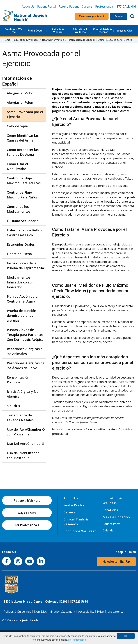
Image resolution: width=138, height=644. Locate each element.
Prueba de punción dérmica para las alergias (21, 316)
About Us (28, 6)
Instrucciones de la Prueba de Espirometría (25, 266)
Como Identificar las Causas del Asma (23, 138)
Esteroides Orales (21, 244)
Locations (110, 510)
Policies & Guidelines (17, 612)
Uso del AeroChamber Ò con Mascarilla (26, 432)
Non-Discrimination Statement (55, 612)
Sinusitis (13, 406)
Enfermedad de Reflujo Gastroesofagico (25, 233)
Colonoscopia (17, 126)
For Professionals (27, 525)
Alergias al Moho (20, 93)
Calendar (109, 530)
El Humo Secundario (23, 221)
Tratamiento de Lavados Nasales (20, 418)
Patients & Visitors (58, 31)
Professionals (104, 6)
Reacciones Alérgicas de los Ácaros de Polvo (26, 365)
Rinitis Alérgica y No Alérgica (23, 394)
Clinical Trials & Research (103, 31)
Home (7, 40)
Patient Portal (47, 6)
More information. (77, 640)
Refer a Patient (69, 6)
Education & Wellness (80, 31)
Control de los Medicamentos (19, 209)
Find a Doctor (36, 31)
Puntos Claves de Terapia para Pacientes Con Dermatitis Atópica (25, 335)
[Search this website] (132, 16)
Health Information (53, 40)
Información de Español (81, 40)
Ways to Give (125, 31)
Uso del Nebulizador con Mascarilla (23, 455)
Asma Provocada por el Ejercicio (25, 114)
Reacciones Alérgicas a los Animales (25, 351)
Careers (88, 6)
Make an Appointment (92, 16)
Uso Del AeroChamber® (26, 444)
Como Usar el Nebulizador (17, 166)
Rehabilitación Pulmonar (18, 380)
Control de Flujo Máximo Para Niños (22, 195)
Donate (119, 16)
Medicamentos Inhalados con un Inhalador (20, 282)
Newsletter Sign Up (116, 562)
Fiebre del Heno (19, 254)
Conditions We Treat (13, 31)
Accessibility (86, 612)
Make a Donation (116, 517)
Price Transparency (110, 612)
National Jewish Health (25, 620)
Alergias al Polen (20, 102)
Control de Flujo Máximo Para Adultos (24, 181)
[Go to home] (25, 16)
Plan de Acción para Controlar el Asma (22, 299)
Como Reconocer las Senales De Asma (23, 152)
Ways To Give (27, 513)
